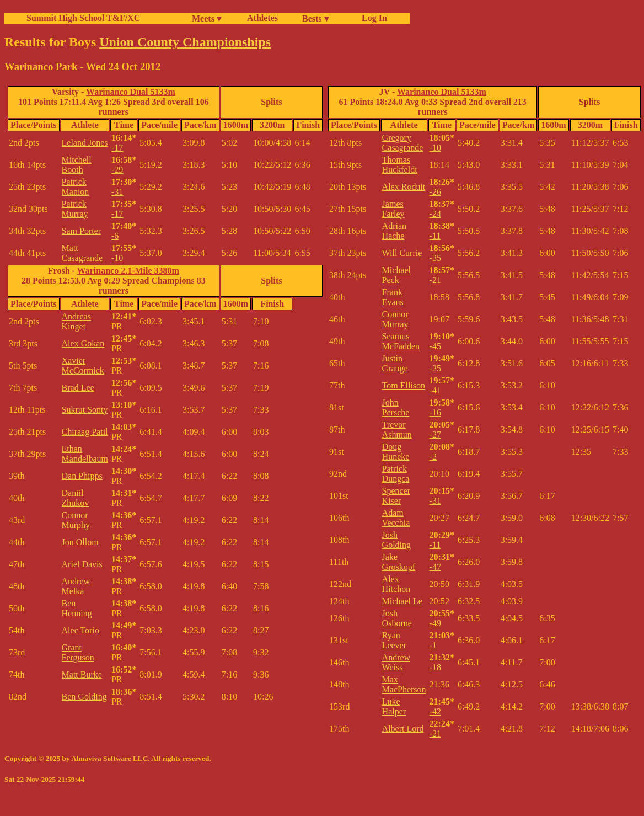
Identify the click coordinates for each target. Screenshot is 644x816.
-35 (435, 258)
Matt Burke (82, 674)
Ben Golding (84, 697)
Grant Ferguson (78, 652)
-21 (435, 280)
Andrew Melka (76, 586)
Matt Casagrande (82, 253)
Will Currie (402, 253)
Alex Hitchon (396, 584)
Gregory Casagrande (403, 143)
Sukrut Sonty (85, 410)
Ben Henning (77, 608)
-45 (435, 346)
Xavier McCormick (83, 366)
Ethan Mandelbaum (85, 454)
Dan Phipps (82, 476)
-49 (435, 623)
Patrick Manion (76, 187)
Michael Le (402, 601)
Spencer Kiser (396, 496)
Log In (372, 18)
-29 (117, 170)
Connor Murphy (76, 520)
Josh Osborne (397, 618)
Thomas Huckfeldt (400, 165)
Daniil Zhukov (76, 498)
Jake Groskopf (399, 562)
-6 (115, 236)
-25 (435, 368)
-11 (435, 236)
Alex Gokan (83, 343)
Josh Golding (396, 540)
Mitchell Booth (77, 165)
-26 (435, 192)
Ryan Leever (394, 640)
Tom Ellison (404, 385)
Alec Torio (80, 630)
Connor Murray (395, 319)
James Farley (393, 209)
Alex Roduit (404, 187)
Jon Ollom (80, 542)
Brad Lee (78, 388)
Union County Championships (185, 42)
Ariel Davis (82, 564)
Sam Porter (82, 231)
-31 (117, 192)
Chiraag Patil (85, 432)
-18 (435, 667)
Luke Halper (394, 706)
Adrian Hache (394, 231)
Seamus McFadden (401, 341)
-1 (433, 645)
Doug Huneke (396, 452)
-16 (435, 412)
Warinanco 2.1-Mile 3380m (128, 271)
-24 (435, 214)
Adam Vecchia (396, 518)
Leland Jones (85, 143)
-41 (435, 390)
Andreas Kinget (76, 321)
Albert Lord (403, 729)
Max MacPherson (404, 684)
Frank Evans (393, 297)
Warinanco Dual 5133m (131, 92)
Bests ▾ (315, 18)
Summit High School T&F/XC (83, 18)
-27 (435, 434)
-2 (433, 457)
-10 (117, 258)
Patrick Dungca (396, 474)
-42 (435, 711)
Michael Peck (396, 275)
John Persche (396, 407)
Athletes (262, 18)
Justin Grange (395, 363)
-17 (117, 148)
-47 (435, 567)
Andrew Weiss (396, 662)
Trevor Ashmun (397, 430)
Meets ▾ (206, 18)
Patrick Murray (75, 209)
